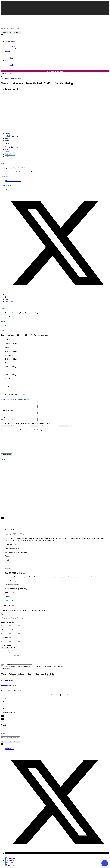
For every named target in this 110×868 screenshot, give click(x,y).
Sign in (4, 74)
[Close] (2, 735)
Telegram (9, 860)
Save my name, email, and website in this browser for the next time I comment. (34, 666)
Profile (8, 134)
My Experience (11, 42)
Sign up (11, 74)
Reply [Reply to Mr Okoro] (7, 596)
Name (3, 650)
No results (17, 32)
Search (12, 46)
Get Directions (11, 317)
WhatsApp (10, 858)
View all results (7, 32)
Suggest (13, 49)
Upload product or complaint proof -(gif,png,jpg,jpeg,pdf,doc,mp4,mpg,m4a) (26, 424)
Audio (12, 65)
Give (11, 58)
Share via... (10, 865)
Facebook (9, 749)
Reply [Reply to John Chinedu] (7, 560)
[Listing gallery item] (17, 483)
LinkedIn (9, 863)
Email (3, 653)
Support (8, 51)
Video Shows (15, 68)
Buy (11, 56)
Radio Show (10, 60)
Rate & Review (12, 136)
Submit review (6, 669)
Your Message (6, 664)
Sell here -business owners (55, 71)
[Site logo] (10, 26)
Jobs (7, 138)
